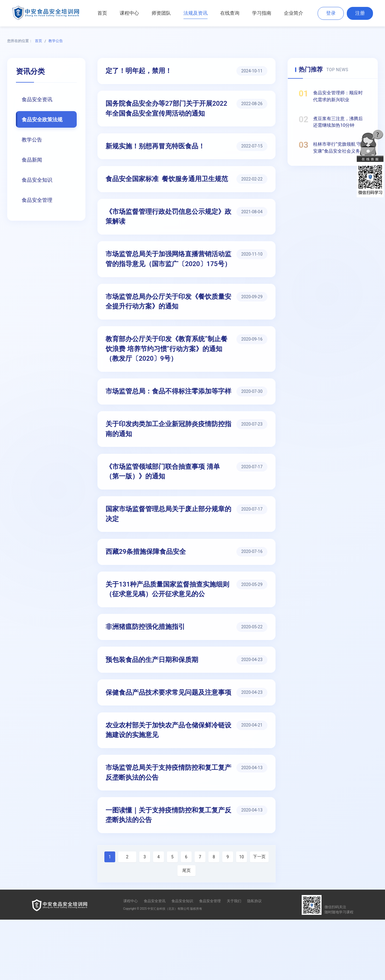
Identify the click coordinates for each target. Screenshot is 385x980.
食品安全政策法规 (44, 120)
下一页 (259, 917)
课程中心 (129, 13)
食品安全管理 (38, 202)
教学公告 (56, 41)
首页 (102, 13)
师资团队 (161, 13)
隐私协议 (254, 961)
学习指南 (262, 13)
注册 (360, 13)
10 (242, 917)
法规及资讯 (196, 13)
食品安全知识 (38, 181)
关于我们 (234, 961)
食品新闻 (33, 161)
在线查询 (230, 13)
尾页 (186, 931)
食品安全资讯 (38, 99)
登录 (331, 13)
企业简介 (294, 13)
